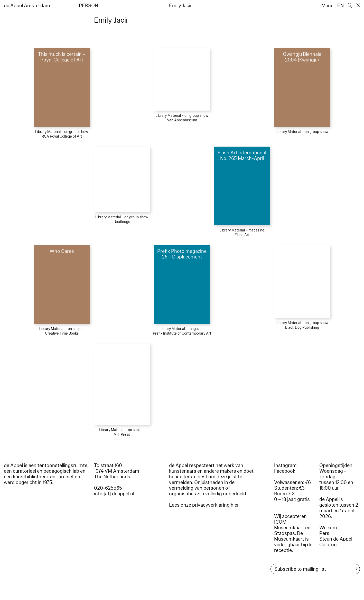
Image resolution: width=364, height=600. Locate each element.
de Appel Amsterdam (27, 6)
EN (340, 6)
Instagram (285, 465)
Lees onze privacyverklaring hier (204, 505)
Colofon (328, 545)
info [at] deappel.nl (114, 494)
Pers (324, 533)
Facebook (285, 471)
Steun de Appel (336, 539)
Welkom (328, 528)
